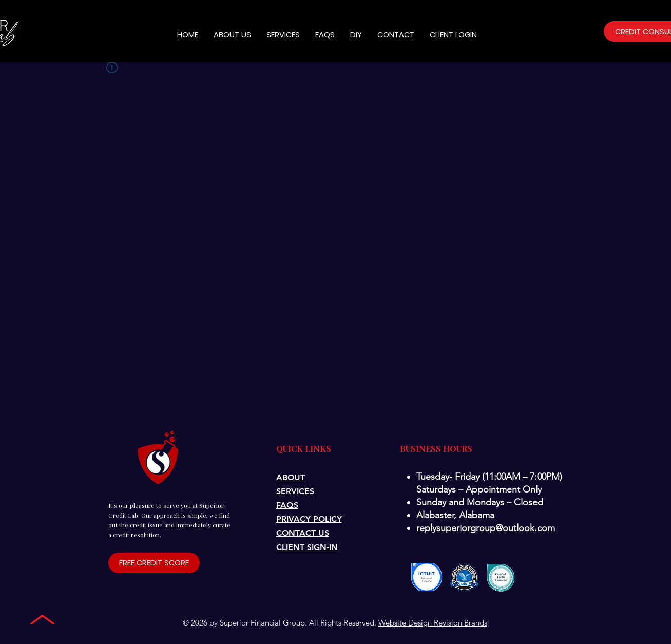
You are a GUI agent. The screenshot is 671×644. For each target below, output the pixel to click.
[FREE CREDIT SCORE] (154, 563)
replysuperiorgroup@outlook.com (486, 528)
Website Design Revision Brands (433, 623)
